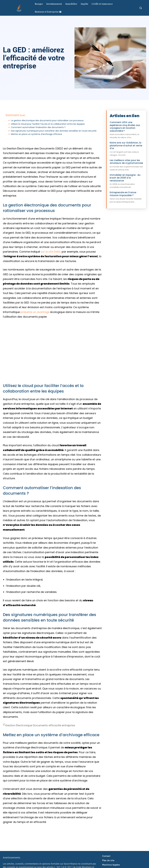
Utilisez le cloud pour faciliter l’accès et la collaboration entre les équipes (48, 124)
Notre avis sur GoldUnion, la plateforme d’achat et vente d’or (126, 145)
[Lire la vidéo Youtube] (52, 351)
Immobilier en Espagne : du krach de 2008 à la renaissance (125, 178)
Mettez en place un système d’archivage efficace (36, 134)
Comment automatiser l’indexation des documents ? (38, 127)
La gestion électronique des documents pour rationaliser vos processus (47, 121)
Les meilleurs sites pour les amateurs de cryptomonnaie (126, 162)
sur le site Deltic (51, 252)
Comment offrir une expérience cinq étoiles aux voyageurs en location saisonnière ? (125, 127)
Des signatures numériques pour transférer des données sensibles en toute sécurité (54, 131)
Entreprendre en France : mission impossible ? (123, 194)
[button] (141, 8)
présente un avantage (35, 312)
